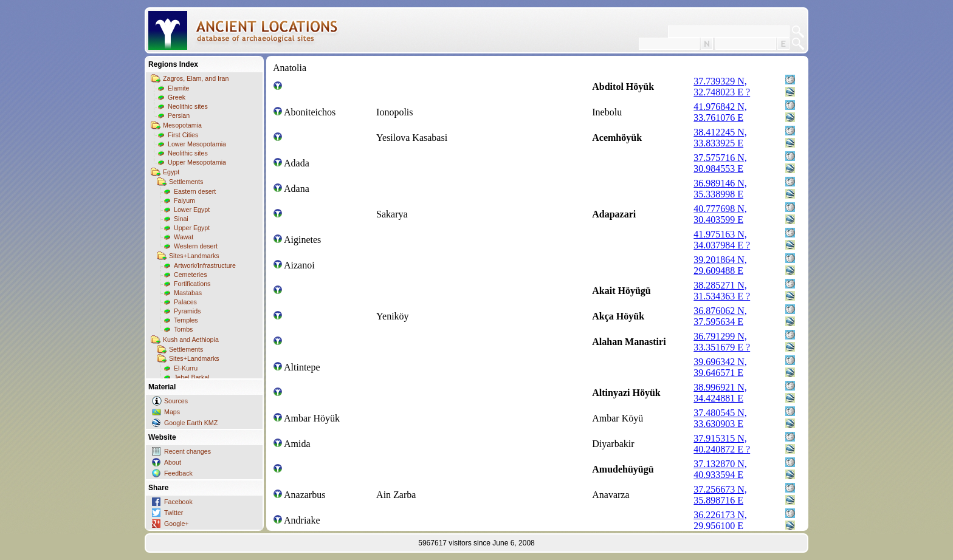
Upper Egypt (192, 228)
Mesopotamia (182, 125)
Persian (179, 115)
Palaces (185, 302)
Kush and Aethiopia (191, 340)
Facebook (178, 502)
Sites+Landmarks (194, 256)
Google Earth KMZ (191, 423)
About (173, 462)
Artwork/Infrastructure (205, 265)
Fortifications (192, 284)
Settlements (186, 182)
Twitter (174, 513)
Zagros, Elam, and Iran (196, 78)
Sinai (181, 219)
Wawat (184, 237)
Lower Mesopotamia (197, 144)
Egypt (171, 172)
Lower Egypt (192, 210)
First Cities (183, 135)
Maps (172, 412)
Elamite (179, 88)
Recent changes (188, 451)
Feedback (178, 473)
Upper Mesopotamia (197, 162)
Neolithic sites (188, 106)
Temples (186, 320)
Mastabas (188, 293)
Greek (177, 97)
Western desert (196, 246)
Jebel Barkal (192, 377)
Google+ (177, 524)
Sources (176, 401)
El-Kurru (186, 368)
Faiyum (184, 200)
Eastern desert (195, 191)
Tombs (183, 329)
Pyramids (187, 311)
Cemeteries (190, 275)
